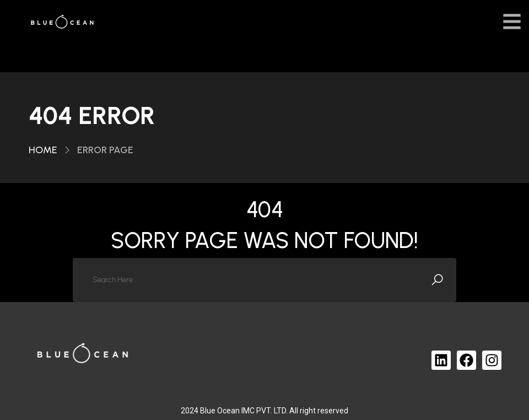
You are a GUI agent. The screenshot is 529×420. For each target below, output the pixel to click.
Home (43, 150)
